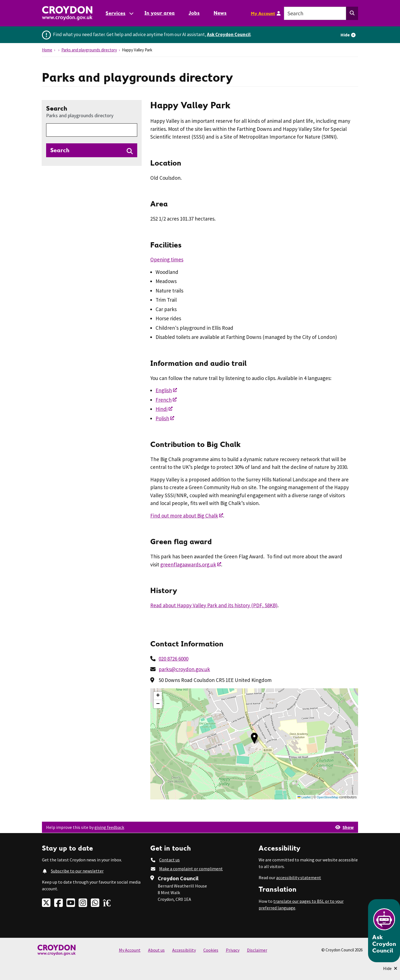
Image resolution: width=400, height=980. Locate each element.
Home (47, 50)
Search (80, 111)
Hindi (162, 409)
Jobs (194, 13)
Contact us (169, 860)
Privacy (233, 950)
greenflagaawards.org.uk (188, 564)
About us (156, 950)
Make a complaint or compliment (191, 869)
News (220, 13)
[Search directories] (92, 150)
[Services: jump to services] (119, 13)
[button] (254, 738)
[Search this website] (352, 13)
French (164, 400)
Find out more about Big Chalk (184, 516)
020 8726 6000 (173, 659)
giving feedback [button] (109, 827)
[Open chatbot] (384, 931)
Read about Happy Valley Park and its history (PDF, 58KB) (214, 605)
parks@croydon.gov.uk (184, 669)
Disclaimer (257, 950)
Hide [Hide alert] (345, 35)
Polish (162, 418)
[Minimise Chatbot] (390, 968)
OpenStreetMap (327, 797)
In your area (160, 13)
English (164, 390)
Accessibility (184, 950)
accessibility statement (299, 877)
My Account (263, 13)
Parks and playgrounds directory (89, 50)
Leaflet (304, 797)
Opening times (167, 259)
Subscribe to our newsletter (77, 871)
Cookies (211, 950)
